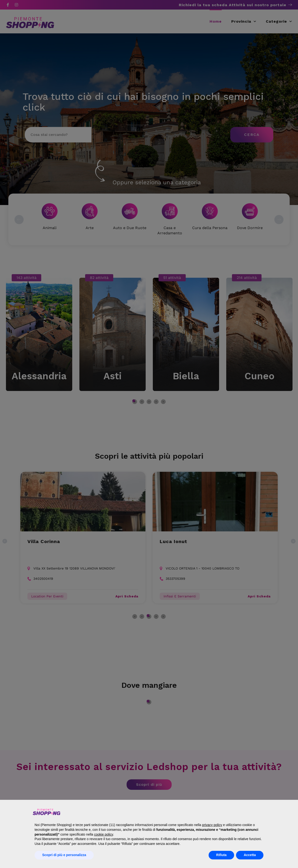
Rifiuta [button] (221, 855)
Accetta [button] (250, 855)
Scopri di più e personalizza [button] (64, 855)
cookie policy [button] (104, 834)
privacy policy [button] (212, 825)
